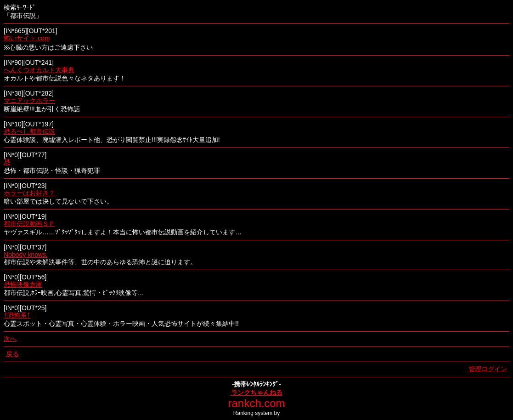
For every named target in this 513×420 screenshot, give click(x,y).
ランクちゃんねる (257, 392)
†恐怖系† (17, 315)
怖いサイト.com (27, 38)
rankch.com (256, 403)
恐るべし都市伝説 (29, 131)
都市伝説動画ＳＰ (29, 224)
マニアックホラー (29, 101)
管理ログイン (488, 369)
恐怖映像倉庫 (23, 284)
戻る (12, 354)
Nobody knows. (26, 255)
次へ (10, 339)
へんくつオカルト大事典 (39, 70)
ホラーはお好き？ (29, 193)
